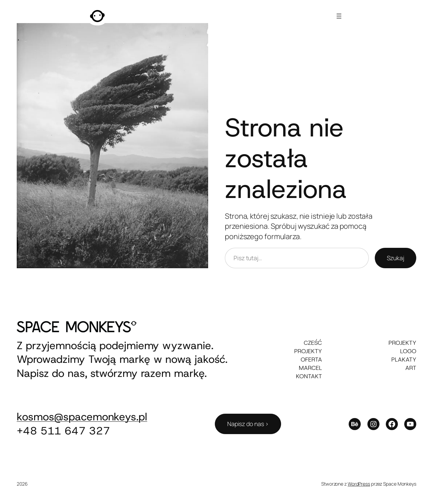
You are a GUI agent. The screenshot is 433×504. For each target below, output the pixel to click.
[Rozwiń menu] (339, 16)
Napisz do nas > (248, 424)
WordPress (359, 484)
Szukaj (396, 258)
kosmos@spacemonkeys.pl (82, 417)
